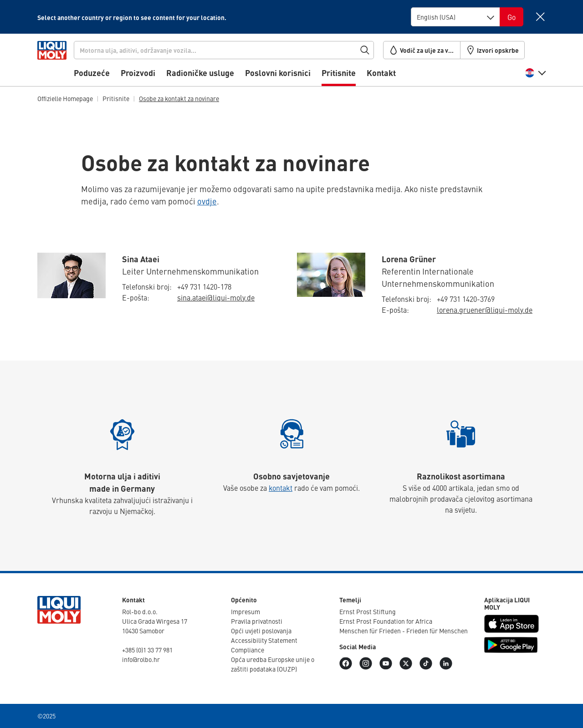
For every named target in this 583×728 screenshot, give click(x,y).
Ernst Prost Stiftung (368, 611)
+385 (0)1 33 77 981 (147, 650)
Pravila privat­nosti (257, 621)
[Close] (540, 17)
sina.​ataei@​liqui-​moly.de (216, 297)
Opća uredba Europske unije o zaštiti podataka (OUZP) (273, 664)
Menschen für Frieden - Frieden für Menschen (404, 631)
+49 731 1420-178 (204, 286)
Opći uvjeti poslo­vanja (261, 631)
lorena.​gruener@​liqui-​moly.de (485, 310)
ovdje (207, 201)
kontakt (281, 488)
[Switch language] (511, 17)
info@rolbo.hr (141, 659)
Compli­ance (248, 650)
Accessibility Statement (264, 640)
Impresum (245, 611)
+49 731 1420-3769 (466, 299)
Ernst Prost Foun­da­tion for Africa (386, 621)
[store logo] (65, 62)
